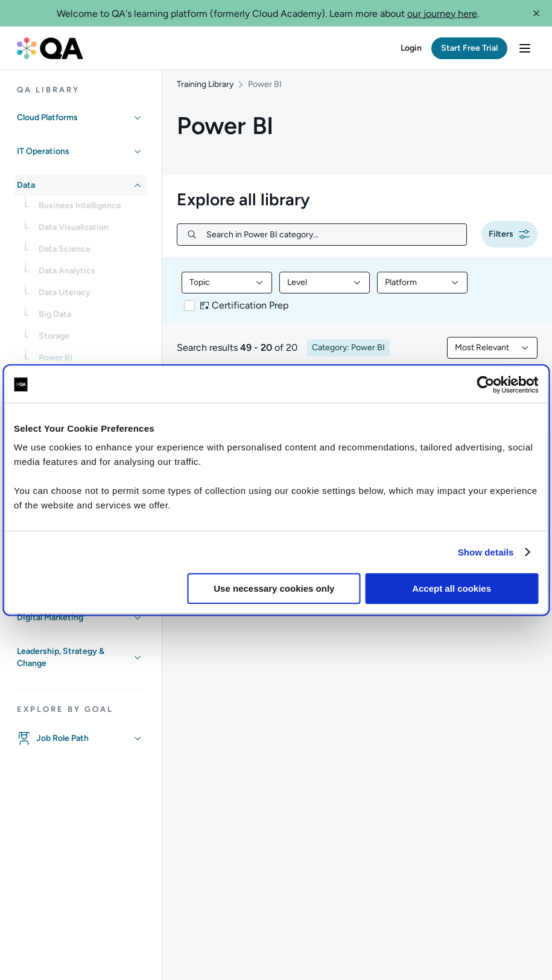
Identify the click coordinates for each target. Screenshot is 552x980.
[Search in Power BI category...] (332, 243)
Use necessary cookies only (274, 588)
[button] (536, 13)
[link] (90, 210)
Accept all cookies (452, 588)
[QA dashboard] (50, 48)
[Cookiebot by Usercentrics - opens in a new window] (485, 385)
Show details (486, 552)
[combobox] (227, 291)
